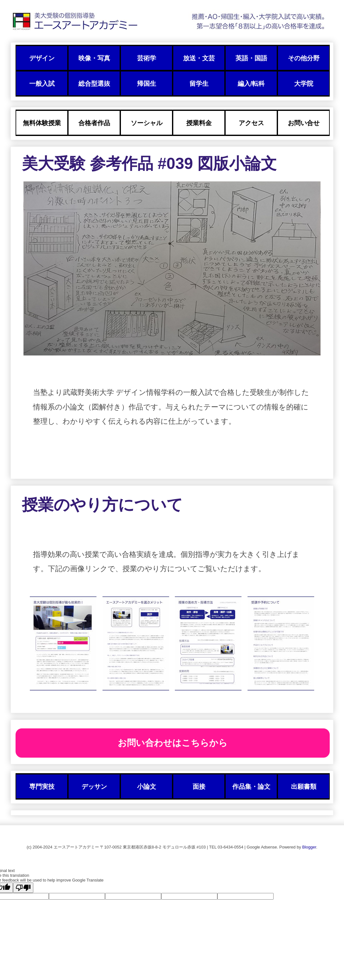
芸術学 (147, 58)
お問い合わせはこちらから (173, 743)
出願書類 (304, 787)
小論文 (147, 787)
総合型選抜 (94, 84)
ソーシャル (147, 123)
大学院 (304, 84)
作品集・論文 (251, 787)
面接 (199, 787)
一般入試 (42, 84)
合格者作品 (94, 123)
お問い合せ (304, 123)
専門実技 (42, 787)
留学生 (199, 84)
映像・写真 (94, 58)
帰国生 (147, 84)
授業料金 (199, 123)
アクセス (251, 123)
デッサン (94, 787)
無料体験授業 (42, 123)
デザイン (42, 58)
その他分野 (304, 58)
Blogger (309, 847)
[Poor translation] (23, 888)
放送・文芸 (199, 58)
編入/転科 (251, 84)
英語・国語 (251, 58)
